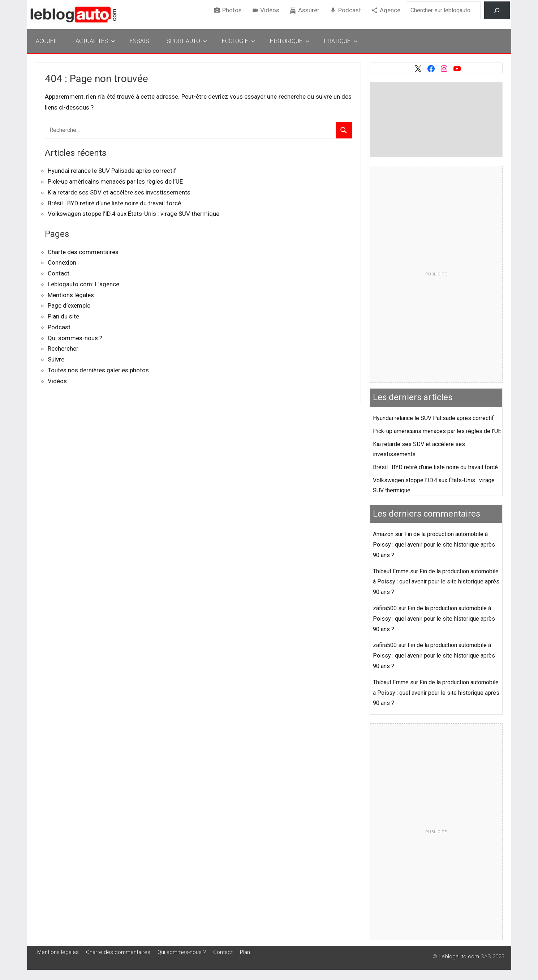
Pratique (341, 41)
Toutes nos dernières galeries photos (98, 370)
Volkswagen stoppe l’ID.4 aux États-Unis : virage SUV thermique (134, 214)
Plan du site (63, 316)
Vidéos (270, 10)
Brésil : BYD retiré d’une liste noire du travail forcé (114, 203)
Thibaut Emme (391, 571)
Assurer (309, 10)
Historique (290, 41)
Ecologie (239, 41)
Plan (245, 952)
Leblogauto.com (459, 957)
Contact (59, 273)
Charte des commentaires (83, 252)
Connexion (62, 262)
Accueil (47, 41)
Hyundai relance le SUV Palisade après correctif (112, 171)
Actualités (95, 41)
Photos (232, 10)
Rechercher (63, 348)
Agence (390, 10)
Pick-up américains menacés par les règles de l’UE (115, 181)
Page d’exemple (69, 305)
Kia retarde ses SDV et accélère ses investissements (119, 192)
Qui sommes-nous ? (75, 338)
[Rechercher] (497, 10)
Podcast (350, 10)
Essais (139, 41)
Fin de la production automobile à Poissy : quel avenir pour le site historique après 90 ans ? (434, 545)
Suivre (56, 359)
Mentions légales (71, 295)
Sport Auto (187, 41)
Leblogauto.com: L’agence (83, 284)
